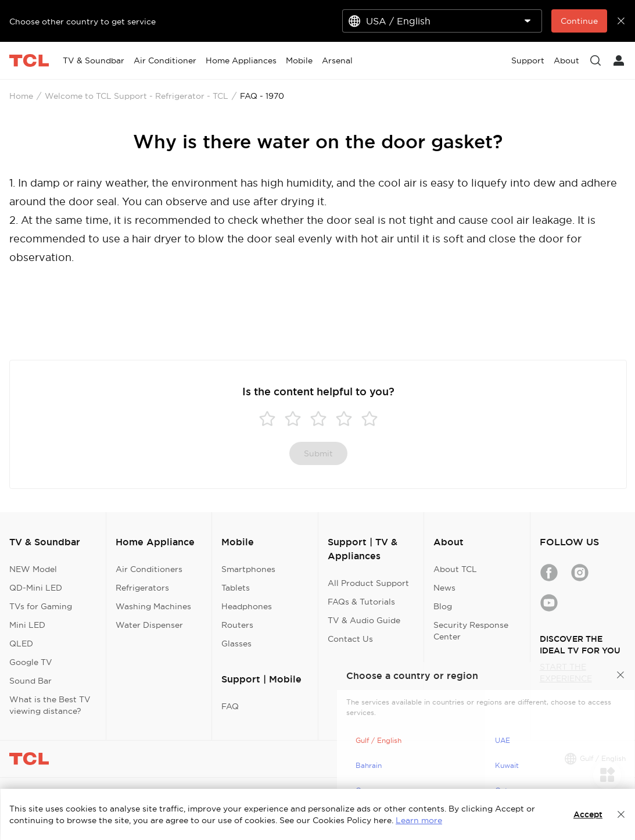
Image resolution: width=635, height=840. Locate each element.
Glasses (236, 644)
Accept (588, 814)
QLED (21, 644)
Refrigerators (142, 588)
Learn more (419, 820)
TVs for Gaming (41, 606)
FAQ (230, 706)
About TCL (455, 569)
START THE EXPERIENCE (566, 673)
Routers (237, 625)
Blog (443, 606)
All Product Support (368, 583)
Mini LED (27, 625)
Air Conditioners (149, 569)
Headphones (247, 606)
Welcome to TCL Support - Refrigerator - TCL (137, 96)
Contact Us (350, 639)
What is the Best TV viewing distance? (50, 705)
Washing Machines (153, 606)
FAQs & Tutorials (361, 602)
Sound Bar (31, 681)
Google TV (31, 662)
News (444, 588)
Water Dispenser (149, 625)
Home (21, 96)
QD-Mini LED (36, 588)
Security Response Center (471, 631)
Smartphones (248, 569)
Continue (579, 21)
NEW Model (33, 569)
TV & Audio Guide (364, 620)
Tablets (236, 588)
